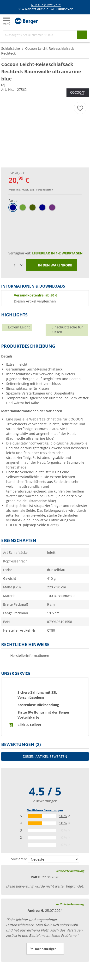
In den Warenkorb (51, 265)
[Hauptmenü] (7, 21)
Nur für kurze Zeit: (46, 5)
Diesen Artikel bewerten (45, 756)
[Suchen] (82, 35)
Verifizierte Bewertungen (45, 810)
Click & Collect (29, 725)
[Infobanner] (46, 7)
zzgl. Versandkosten (42, 190)
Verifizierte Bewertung (70, 871)
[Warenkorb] (83, 21)
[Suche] (40, 35)
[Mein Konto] (73, 21)
